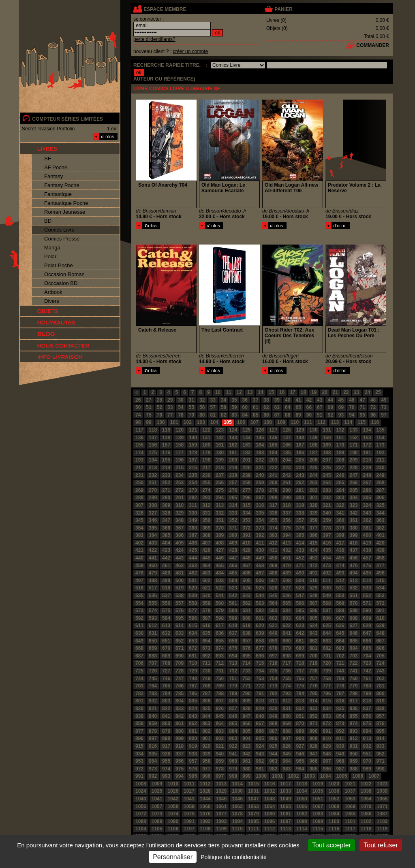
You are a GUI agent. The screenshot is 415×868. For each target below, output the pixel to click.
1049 (286, 799)
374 (273, 528)
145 (260, 438)
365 (153, 528)
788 (220, 694)
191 (367, 453)
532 (354, 588)
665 (354, 641)
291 (180, 498)
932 (367, 746)
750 (220, 679)
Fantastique (58, 194)
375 (287, 528)
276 (233, 490)
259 (260, 483)
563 (260, 603)
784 (166, 694)
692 (206, 656)
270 (153, 490)
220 (246, 468)
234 (180, 475)
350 (206, 520)
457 (367, 558)
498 (153, 581)
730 (206, 671)
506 (260, 581)
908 (300, 738)
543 (246, 596)
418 (354, 543)
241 (273, 475)
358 (313, 520)
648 (381, 633)
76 (159, 415)
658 (260, 641)
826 (220, 708)
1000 (261, 776)
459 (139, 566)
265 (340, 483)
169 (327, 445)
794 (300, 694)
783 (153, 694)
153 (367, 438)
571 (367, 603)
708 (166, 663)
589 (354, 611)
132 (340, 430)
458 (381, 558)
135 (381, 430)
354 (260, 520)
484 (220, 573)
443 (180, 558)
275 (220, 490)
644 (327, 633)
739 (327, 671)
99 (149, 422)
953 (139, 761)
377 (313, 528)
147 (287, 438)
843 (193, 716)
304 (354, 498)
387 (193, 535)
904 (246, 738)
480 (166, 573)
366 (166, 528)
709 (180, 663)
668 (139, 648)
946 (300, 754)
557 (180, 603)
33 (213, 400)
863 (206, 723)
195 (166, 460)
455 (340, 558)
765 (166, 686)
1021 (350, 784)
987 (340, 769)
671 (180, 648)
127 (273, 430)
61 (256, 407)
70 (352, 407)
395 (300, 535)
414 (300, 543)
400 (367, 535)
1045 (221, 799)
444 (193, 558)
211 (381, 460)
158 (180, 445)
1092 (205, 821)
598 (220, 618)
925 (273, 746)
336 (273, 513)
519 (180, 588)
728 (180, 671)
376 (300, 528)
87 (277, 415)
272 (180, 490)
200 (233, 460)
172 (367, 445)
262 (300, 483)
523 (233, 588)
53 (170, 407)
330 (193, 513)
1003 (309, 776)
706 (139, 663)
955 (166, 761)
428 (233, 550)
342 (354, 513)
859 (153, 723)
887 (273, 731)
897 (153, 738)
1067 (318, 806)
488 (273, 573)
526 (273, 588)
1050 (302, 799)
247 (354, 475)
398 (340, 535)
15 (271, 392)
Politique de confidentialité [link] (234, 857)
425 (193, 550)
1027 (189, 791)
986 (327, 769)
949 (340, 754)
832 (300, 708)
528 (300, 588)
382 (381, 528)
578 (206, 611)
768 (206, 686)
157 (166, 445)
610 (381, 618)
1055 (382, 799)
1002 (294, 776)
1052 (334, 799)
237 (220, 475)
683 (340, 648)
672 (193, 648)
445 (206, 558)
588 (340, 611)
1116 (334, 829)
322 (340, 505)
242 (287, 475)
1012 (205, 784)
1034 (302, 791)
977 (206, 769)
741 (354, 671)
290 (166, 498)
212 (139, 468)
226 (327, 468)
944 (273, 754)
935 (153, 754)
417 (340, 543)
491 (313, 573)
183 (260, 453)
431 (273, 550)
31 (191, 400)
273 (193, 490)
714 (246, 663)
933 (381, 746)
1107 (189, 829)
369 (206, 528)
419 (367, 543)
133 (354, 430)
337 (287, 513)
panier (283, 9)
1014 (237, 784)
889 (300, 731)
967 (327, 761)
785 (180, 694)
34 (224, 400)
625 (327, 625)
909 (313, 738)
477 (381, 566)
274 (206, 490)
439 (381, 550)
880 (180, 731)
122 (206, 430)
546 (287, 596)
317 (273, 505)
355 (273, 520)
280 (287, 490)
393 (273, 535)
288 (139, 498)
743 (381, 671)
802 (153, 701)
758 (327, 679)
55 (191, 407)
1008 (141, 784)
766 (180, 686)
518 (166, 588)
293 (206, 498)
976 (193, 769)
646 (354, 633)
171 (354, 445)
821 (153, 708)
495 (367, 573)
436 (340, 550)
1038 (366, 791)
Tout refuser (381, 845)
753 (260, 679)
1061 (221, 806)
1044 (205, 799)
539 (193, 596)
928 (313, 746)
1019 (318, 784)
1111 (253, 829)
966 (313, 761)
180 (220, 453)
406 (193, 543)
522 (220, 588)
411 (260, 543)
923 (246, 746)
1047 (253, 799)
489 (287, 573)
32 (202, 400)
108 (268, 422)
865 (233, 723)
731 (220, 671)
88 (288, 415)
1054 (366, 799)
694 (233, 656)
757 (313, 679)
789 (233, 694)
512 (340, 581)
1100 (334, 821)
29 (170, 400)
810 (260, 701)
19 (314, 392)
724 (381, 663)
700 (313, 656)
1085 (350, 814)
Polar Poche (59, 265)
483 (206, 573)
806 (206, 701)
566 (300, 603)
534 (381, 588)
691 (193, 656)
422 (153, 550)
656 (233, 641)
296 (246, 498)
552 (367, 596)
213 (153, 468)
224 (300, 468)
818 (367, 701)
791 (260, 694)
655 (220, 641)
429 (246, 550)
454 (327, 558)
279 (273, 490)
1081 (286, 814)
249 (381, 475)
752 (246, 679)
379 (340, 528)
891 (327, 731)
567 (313, 603)
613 (166, 625)
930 (340, 746)
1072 (141, 814)
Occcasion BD (61, 283)
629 (381, 625)
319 (300, 505)
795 (313, 694)
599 (233, 618)
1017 (286, 784)
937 (180, 754)
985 (313, 769)
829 (260, 708)
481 (180, 573)
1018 (302, 784)
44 (330, 400)
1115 (318, 829)
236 (206, 475)
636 (220, 633)
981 (260, 769)
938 (193, 754)
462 (180, 566)
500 (180, 581)
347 (166, 520)
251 (153, 483)
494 (354, 573)
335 (260, 513)
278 (260, 490)
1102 (366, 821)
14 (260, 392)
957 (193, 761)
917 (166, 746)
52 (159, 407)
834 (327, 708)
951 (367, 754)
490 (300, 573)
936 (166, 754)
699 (300, 656)
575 (166, 611)
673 (206, 648)
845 (220, 716)
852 (313, 716)
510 (313, 581)
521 (206, 588)
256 (220, 483)
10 (218, 392)
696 (260, 656)
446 (220, 558)
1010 (173, 784)
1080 (270, 814)
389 (220, 535)
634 (193, 633)
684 (354, 648)
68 (330, 407)
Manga (52, 248)
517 (153, 588)
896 (139, 738)
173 (381, 445)
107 (255, 422)
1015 (253, 784)
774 (287, 686)
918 (180, 746)
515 (381, 581)
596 (193, 618)
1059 (189, 806)
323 (354, 505)
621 (273, 625)
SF (48, 158)
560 (220, 603)
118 (153, 430)
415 (313, 543)
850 (287, 716)
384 (153, 535)
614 (180, 625)
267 (367, 483)
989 (367, 769)
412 (273, 543)
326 (139, 513)
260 (273, 483)
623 (300, 625)
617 (220, 625)
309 (166, 505)
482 (193, 573)
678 (273, 648)
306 (381, 498)
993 (166, 776)
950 (354, 754)
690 (180, 656)
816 (340, 701)
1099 (318, 821)
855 (354, 716)
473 (327, 566)
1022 (366, 784)
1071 (382, 806)
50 (138, 407)
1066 (302, 806)
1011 (189, 784)
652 (180, 641)
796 (327, 694)
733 (246, 671)
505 (246, 581)
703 (354, 656)
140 (193, 438)
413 (287, 543)
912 (354, 738)
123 (220, 430)
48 (373, 400)
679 (287, 648)
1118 (366, 829)
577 (193, 611)
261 (287, 483)
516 (139, 588)
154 (381, 438)
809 (246, 701)
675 (233, 648)
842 (180, 716)
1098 (302, 821)
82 (224, 415)
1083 (318, 814)
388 (206, 535)
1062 (237, 806)
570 (354, 603)
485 (233, 573)
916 (153, 746)
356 (287, 520)
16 (282, 392)
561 (233, 603)
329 (180, 513)
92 (330, 415)
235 (193, 475)
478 (139, 573)
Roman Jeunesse (65, 212)
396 (313, 535)
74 (138, 415)
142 (220, 438)
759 (340, 679)
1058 (173, 806)
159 (193, 445)
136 (139, 438)
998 (233, 776)
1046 (237, 799)
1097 (286, 821)
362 (367, 520)
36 (245, 400)
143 (233, 438)
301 (313, 498)
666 (367, 641)
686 (381, 648)
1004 (326, 776)
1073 (157, 814)
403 (153, 543)
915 (139, 746)
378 (327, 528)
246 (340, 475)
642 (300, 633)
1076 (205, 814)
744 (139, 679)
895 (381, 731)
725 (139, 671)
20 (324, 392)
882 (206, 731)
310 (180, 505)
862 (193, 723)
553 (381, 596)
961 (246, 761)
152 (354, 438)
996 (206, 776)
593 (153, 618)
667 (381, 641)
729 (193, 671)
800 (381, 694)
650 (153, 641)
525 (260, 588)
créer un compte (190, 51)
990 (381, 769)
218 (220, 468)
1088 (141, 821)
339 (313, 513)
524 (246, 588)
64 (288, 407)
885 (246, 731)
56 (202, 407)
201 (246, 460)
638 (246, 633)
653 (193, 641)
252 (166, 483)
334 (246, 513)
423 (166, 550)
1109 (221, 829)
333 (233, 513)
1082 (302, 814)
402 (139, 543)
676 (246, 648)
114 (348, 422)
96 (373, 415)
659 (273, 641)
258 (246, 483)
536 (153, 596)
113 (335, 422)
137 (153, 438)
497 (139, 581)
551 (354, 596)
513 (354, 581)
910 (327, 738)
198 (206, 460)
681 (313, 648)
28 (159, 400)
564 (273, 603)
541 (220, 596)
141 (206, 438)
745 (153, 679)
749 (206, 679)
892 (340, 731)
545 (273, 596)
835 (340, 708)
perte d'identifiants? (154, 39)
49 (384, 400)
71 (363, 407)
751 (233, 679)
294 (220, 498)
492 (327, 573)
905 (260, 738)
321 (327, 505)
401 (381, 535)
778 (340, 686)
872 (327, 723)
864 (220, 723)
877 (139, 731)
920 (206, 746)
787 (206, 694)
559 (206, 603)
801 (139, 701)
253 (180, 483)
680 (300, 648)
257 (233, 483)
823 (180, 708)
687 (139, 656)
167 (300, 445)
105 (228, 422)
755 (287, 679)
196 (180, 460)
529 (313, 588)
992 (153, 776)
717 (287, 663)
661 (300, 641)
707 (153, 663)
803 (166, 701)
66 (309, 407)
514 (367, 581)
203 (273, 460)
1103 (382, 821)
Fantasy (53, 176)
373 (260, 528)
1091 (189, 821)
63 (277, 407)
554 (139, 603)
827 (233, 708)
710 (193, 663)
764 (153, 686)
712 (220, 663)
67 (320, 407)
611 (139, 625)
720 (327, 663)
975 (180, 769)
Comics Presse (62, 239)
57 (213, 407)
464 (206, 566)
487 (260, 573)
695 (246, 656)
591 (381, 611)
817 (354, 701)
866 (246, 723)
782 (139, 694)
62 (266, 407)
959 (220, 761)
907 (287, 738)
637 (233, 633)
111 (308, 422)
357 (300, 520)
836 (354, 708)
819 (381, 701)
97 (384, 415)
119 (166, 430)
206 (313, 460)
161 (220, 445)
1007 (374, 776)
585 (300, 611)
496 (381, 573)
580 (233, 611)
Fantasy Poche (62, 185)
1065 (286, 806)
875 (367, 723)
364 (139, 528)
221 (260, 468)
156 (153, 445)
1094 (237, 821)
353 (246, 520)
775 (300, 686)
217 (206, 468)
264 (327, 483)
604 (300, 618)
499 (166, 581)
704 (367, 656)
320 (313, 505)
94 (352, 415)
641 (287, 633)
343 (367, 513)
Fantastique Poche (66, 203)
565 (287, 603)
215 (180, 468)
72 (373, 407)
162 (233, 445)
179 (206, 453)
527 (287, 588)
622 (287, 625)
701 (327, 656)
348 (180, 520)
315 (246, 505)
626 (340, 625)
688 (153, 656)
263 (313, 483)
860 (166, 723)
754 (273, 679)
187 (313, 453)
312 (206, 505)
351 (220, 520)
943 (260, 754)
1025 (157, 791)
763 (139, 686)
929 (327, 746)
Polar (50, 256)
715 (260, 663)
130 (313, 430)
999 (246, 776)
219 (233, 468)
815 (327, 701)
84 (245, 415)
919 (193, 746)
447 (233, 558)
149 (313, 438)
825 (206, 708)
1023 (382, 784)
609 (367, 618)
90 (309, 415)
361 (354, 520)
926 (287, 746)
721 (340, 663)
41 (298, 400)
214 (166, 468)
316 (260, 505)
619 (246, 625)
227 (340, 468)
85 (256, 415)
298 (273, 498)
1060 (205, 806)
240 (260, 475)
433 (300, 550)
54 (181, 407)
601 (260, 618)
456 (354, 558)
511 (327, 581)
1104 (141, 829)
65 (298, 407)
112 (321, 422)
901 (206, 738)
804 (180, 701)
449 (260, 558)
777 (327, 686)
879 (166, 731)
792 (273, 694)
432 (287, 550)
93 (341, 415)
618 (233, 625)
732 (233, 671)
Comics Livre (59, 230)
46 (352, 400)
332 (220, 513)
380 (354, 528)
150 (327, 438)
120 (180, 430)
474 (340, 566)
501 (193, 581)
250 (139, 483)
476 (367, 566)
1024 (141, 791)
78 (181, 415)
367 (180, 528)
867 (260, 723)
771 (246, 686)
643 (313, 633)
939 (206, 754)
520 (193, 588)
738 (313, 671)
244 (313, 475)
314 (233, 505)
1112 (270, 829)
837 (367, 708)
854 (340, 716)
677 (260, 648)
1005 (342, 776)
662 (313, 641)
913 (367, 738)
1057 (157, 806)
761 (367, 679)
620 (260, 625)
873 (340, 723)
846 (233, 716)
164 (260, 445)
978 (220, 769)
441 (153, 558)
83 (234, 415)
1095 (253, 821)
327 (153, 513)
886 (260, 731)
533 (367, 588)
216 (193, 468)
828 (246, 708)
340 (327, 513)
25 (378, 392)
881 (193, 731)
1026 (173, 791)
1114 (302, 829)
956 (180, 761)
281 (300, 490)
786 (193, 694)
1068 (334, 806)
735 (273, 671)
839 (139, 716)
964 (287, 761)
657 (246, 641)
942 (246, 754)
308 (153, 505)
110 (295, 422)
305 (367, 498)
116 (375, 422)
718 (300, 663)
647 (367, 633)
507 (273, 581)
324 (367, 505)
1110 (237, 829)
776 (313, 686)
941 (233, 754)
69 (341, 407)
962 (260, 761)
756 (300, 679)
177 (180, 453)
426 (206, 550)
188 (327, 453)
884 (233, 731)
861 (180, 723)
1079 (253, 814)
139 (180, 438)
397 (327, 535)
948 (327, 754)
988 (354, 769)
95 (363, 415)
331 (206, 513)
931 (354, 746)
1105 (157, 829)
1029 (221, 791)
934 (139, 754)
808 (233, 701)
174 (139, 453)
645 (340, 633)
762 (381, 679)
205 (300, 460)
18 (303, 392)
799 (367, 694)
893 (354, 731)
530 (327, 588)
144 (246, 438)
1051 (318, 799)
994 (180, 776)
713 (233, 663)
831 (287, 708)
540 (206, 596)
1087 (382, 814)
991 (139, 776)
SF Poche (56, 167)
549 (327, 596)
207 (327, 460)
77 (170, 415)
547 (300, 596)
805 (193, 701)
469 (273, 566)
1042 (173, 799)
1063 (253, 806)
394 (287, 535)
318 (287, 505)
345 (139, 520)
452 (300, 558)
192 (381, 453)
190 (354, 453)
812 (287, 701)
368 (193, 528)
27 (149, 400)
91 (320, 415)
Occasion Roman (64, 274)
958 (206, 761)
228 (354, 468)
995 (193, 776)
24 (367, 392)
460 (153, 566)
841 (166, 716)
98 (138, 422)
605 (313, 618)
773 (273, 686)
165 (273, 445)
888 (287, 731)
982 (273, 769)
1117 (350, 829)
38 (266, 400)
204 (287, 460)
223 (287, 468)
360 (340, 520)
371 (233, 528)
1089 (157, 821)
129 (300, 430)
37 (256, 400)
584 (287, 611)
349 (193, 520)
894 (367, 731)
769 (220, 686)
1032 (270, 791)
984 (300, 769)
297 (260, 498)
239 (246, 475)
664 (340, 641)
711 (206, 663)
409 (233, 543)
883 (220, 731)
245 (327, 475)
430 (260, 550)
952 (381, 754)
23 (357, 392)
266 (354, 483)
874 (354, 723)
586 (313, 611)
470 (287, 566)
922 (233, 746)
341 (340, 513)
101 (174, 422)
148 (300, 438)
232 (153, 475)
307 (139, 505)
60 (245, 407)
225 (313, 468)
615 (193, 625)
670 (166, 648)
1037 (350, 791)
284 (340, 490)
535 (139, 596)
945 (287, 754)
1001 (277, 776)
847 (246, 716)
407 (206, 543)
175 (153, 453)
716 (273, 663)
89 (298, 415)
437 (354, 550)
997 (220, 776)
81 (213, 415)
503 (220, 581)
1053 (350, 799)
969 (354, 761)
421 (139, 550)
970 (367, 761)
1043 (189, 799)
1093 (221, 821)
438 (367, 550)
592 (139, 618)
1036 (334, 791)
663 (327, 641)
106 (241, 422)
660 (287, 641)
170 (340, 445)
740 (340, 671)
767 (193, 686)
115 (362, 422)
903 (233, 738)
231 (139, 475)
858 (139, 723)
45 (341, 400)
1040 (141, 799)
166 (287, 445)
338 (300, 513)
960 (233, 761)
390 (233, 535)
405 (180, 543)
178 (193, 453)
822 (166, 708)
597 (206, 618)
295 (233, 498)
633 (180, 633)
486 (246, 573)
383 (139, 535)
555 (153, 603)
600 (246, 618)
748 (193, 679)
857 (381, 716)
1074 (173, 814)
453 (313, 558)
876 (381, 723)
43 (320, 400)
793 (287, 694)
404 (166, 543)
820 (139, 708)
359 (327, 520)
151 (340, 438)
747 (180, 679)
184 (273, 453)
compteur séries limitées (67, 119)
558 (193, 603)
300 (300, 498)
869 (287, 723)
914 (381, 738)
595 (180, 618)
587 (327, 611)
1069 (350, 806)
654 (206, 641)
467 (246, 566)
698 (287, 656)
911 (340, 738)
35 (234, 400)
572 (381, 603)
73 (384, 407)
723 (367, 663)
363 (381, 520)
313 (220, 505)
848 (260, 716)
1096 (270, 821)
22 (346, 392)
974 (166, 769)
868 (273, 723)
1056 (141, 806)
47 (363, 400)
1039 (382, 791)
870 (300, 723)
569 (340, 603)
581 (246, 611)
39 (277, 400)
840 (153, 716)
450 (273, 558)
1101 (350, 821)
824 (193, 708)
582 (260, 611)
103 (201, 422)
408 (220, 543)
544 (260, 596)
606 (327, 618)
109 (281, 422)
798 (354, 694)
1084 (334, 814)
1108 (205, 829)
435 (327, 550)
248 (367, 475)
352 (233, 520)
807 (220, 701)
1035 (318, 791)
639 (260, 633)
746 (166, 679)
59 (234, 407)
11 (228, 392)
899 (180, 738)
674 (220, 648)
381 (367, 528)
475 (354, 566)
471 (300, 566)
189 (340, 453)
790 (246, 694)
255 (206, 483)
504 (233, 581)
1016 (270, 784)
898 (166, 738)
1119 (382, 829)
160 (206, 445)
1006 (358, 776)
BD (48, 221)
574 (153, 611)
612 (153, 625)
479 (153, 573)
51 (149, 407)
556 (166, 603)
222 (273, 468)
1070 (366, 806)
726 (153, 671)
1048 (270, 799)
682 (327, 648)
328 (166, 513)
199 (220, 460)
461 (166, 566)
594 (166, 618)
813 (300, 701)
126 (260, 430)
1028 (205, 791)
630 (139, 633)
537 (166, 596)
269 (139, 490)
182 (246, 453)
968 (340, 761)
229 (367, 468)
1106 (173, 829)
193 (139, 460)
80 (202, 415)
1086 (366, 814)
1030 (237, 791)
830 (273, 708)
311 (193, 505)
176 (166, 453)
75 (149, 415)
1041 (157, 799)
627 (354, 625)
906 (273, 738)
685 (367, 648)
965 (300, 761)
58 (224, 407)
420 (381, 543)
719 (313, 663)
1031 (253, 791)
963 (273, 761)
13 (250, 392)
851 (300, 716)
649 (139, 641)
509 (300, 581)
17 (292, 392)
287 (381, 490)
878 (153, 731)
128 (287, 430)
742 (367, 671)
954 (153, 761)
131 (327, 430)
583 (273, 611)
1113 (286, 829)
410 (246, 543)
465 (220, 566)
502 (206, 581)
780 (367, 686)
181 (233, 453)
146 (273, 438)
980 (246, 769)
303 (340, 498)
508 (287, 581)
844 (206, 716)
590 (367, 611)
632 (166, 633)
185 (287, 453)
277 (246, 490)
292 (193, 498)
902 (220, 738)
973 (153, 769)
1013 (221, 784)
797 (340, 694)
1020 (334, 784)
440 (139, 558)
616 (206, 625)
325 (381, 505)
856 (367, 716)
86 (266, 415)
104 (214, 422)
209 (354, 460)
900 (193, 738)
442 (166, 558)
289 (153, 498)
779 (354, 686)
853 (327, 716)
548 (313, 596)
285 (354, 490)
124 (233, 430)
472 (313, 566)
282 (313, 490)
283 (327, 490)
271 (166, 490)
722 (354, 663)
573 (139, 611)
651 (166, 641)
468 (260, 566)
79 (191, 415)
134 (367, 430)
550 (340, 596)
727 (166, 671)
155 (139, 445)
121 (193, 430)
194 (153, 460)
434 (313, 550)
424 (180, 550)
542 (233, 596)
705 (381, 656)
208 (340, 460)
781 (381, 686)
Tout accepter (332, 845)
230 (381, 468)
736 (287, 671)
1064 (270, 806)
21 (335, 392)
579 (220, 611)
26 (138, 400)
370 (220, 528)
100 (161, 422)
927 (300, 746)
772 (260, 686)
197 (193, 460)
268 (381, 483)
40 (288, 400)
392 (260, 535)
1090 (173, 821)
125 (246, 430)
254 (193, 483)
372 (246, 528)
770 (233, 686)
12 (239, 392)
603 (287, 618)
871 (313, 723)
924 (260, 746)
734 (260, 671)
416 (327, 543)
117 (139, 430)
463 (193, 566)
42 (309, 400)
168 (313, 445)
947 (313, 754)
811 (273, 701)
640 (273, 633)
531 (340, 588)
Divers (52, 301)
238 (233, 475)
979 (233, 769)
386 (180, 535)
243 (300, 475)
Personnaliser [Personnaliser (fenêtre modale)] (173, 857)
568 (327, 603)
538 (180, 596)
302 (327, 498)
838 (381, 708)
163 (246, 445)
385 (166, 535)
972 (139, 769)
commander (373, 45)
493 (340, 573)
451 (287, 558)
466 (233, 566)
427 (220, 550)
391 (246, 535)
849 (273, 716)
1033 (286, 791)
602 (273, 618)
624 (313, 625)
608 (354, 618)
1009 (157, 784)
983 (287, 769)
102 (188, 422)
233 (166, 475)
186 (300, 453)
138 (166, 438)
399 (354, 535)
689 (166, 656)
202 (260, 460)
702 (340, 656)
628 (367, 625)
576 (180, 611)
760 (354, 679)
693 (220, 656)
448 (246, 558)
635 (206, 633)
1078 (237, 814)
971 (381, 761)
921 (220, 746)
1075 (189, 814)
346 (153, 520)
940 (220, 754)
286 (367, 490)
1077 (221, 814)
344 (381, 513)
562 (246, 603)
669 (153, 648)
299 (287, 498)
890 (313, 731)
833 (313, 708)
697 (273, 656)
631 (153, 633)
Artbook (53, 292)
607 (340, 618)
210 (367, 460)
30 (181, 400)
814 (313, 701)
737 (300, 671)
